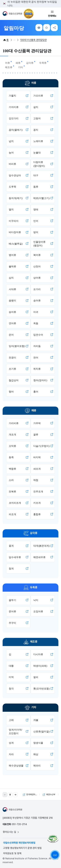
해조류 (9, 67)
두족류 (43, 63)
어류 (7, 63)
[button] (15, 795)
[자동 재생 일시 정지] (10, 795)
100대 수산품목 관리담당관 (34, 40)
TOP (55, 855)
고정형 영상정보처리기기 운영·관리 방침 (22, 848)
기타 (20, 67)
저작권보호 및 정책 (12, 853)
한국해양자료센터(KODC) (31, 795)
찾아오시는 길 (11, 832)
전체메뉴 (52, 16)
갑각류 (30, 63)
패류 (18, 63)
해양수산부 (49, 795)
